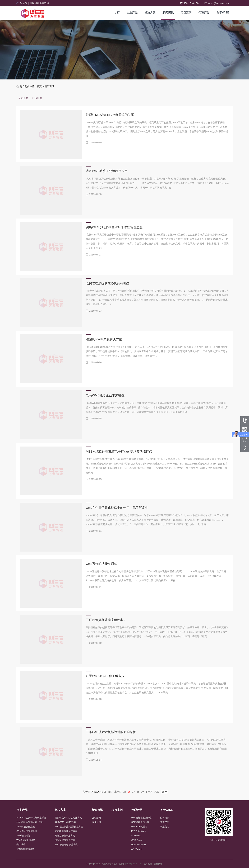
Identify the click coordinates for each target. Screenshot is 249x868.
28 (138, 792)
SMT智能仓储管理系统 (66, 845)
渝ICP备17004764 (134, 864)
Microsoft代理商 (139, 827)
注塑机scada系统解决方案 (104, 339)
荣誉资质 (165, 822)
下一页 (149, 792)
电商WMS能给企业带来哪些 (105, 395)
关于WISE (223, 13)
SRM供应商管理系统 (27, 831)
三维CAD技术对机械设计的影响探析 (111, 732)
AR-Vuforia (137, 849)
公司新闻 (23, 98)
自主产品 (132, 13)
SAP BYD (136, 836)
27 (133, 792)
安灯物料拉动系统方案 (66, 831)
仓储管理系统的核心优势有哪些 (108, 283)
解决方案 (150, 13)
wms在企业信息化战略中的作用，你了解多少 (117, 508)
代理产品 (204, 13)
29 (142, 792)
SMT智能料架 (23, 836)
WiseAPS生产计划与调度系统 (31, 818)
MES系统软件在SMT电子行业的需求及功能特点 (119, 452)
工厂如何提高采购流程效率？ (106, 620)
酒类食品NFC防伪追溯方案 (68, 818)
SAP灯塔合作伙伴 (140, 822)
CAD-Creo (136, 840)
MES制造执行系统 (26, 827)
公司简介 (165, 818)
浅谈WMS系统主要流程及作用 (107, 171)
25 (125, 792)
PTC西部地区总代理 (141, 818)
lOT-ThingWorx (139, 831)
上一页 (118, 792)
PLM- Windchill (139, 845)
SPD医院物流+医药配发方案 (69, 827)
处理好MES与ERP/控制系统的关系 (110, 115)
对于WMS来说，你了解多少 (105, 676)
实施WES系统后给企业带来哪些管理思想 (114, 227)
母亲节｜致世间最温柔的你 (34, 3)
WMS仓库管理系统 (26, 840)
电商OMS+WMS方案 (65, 822)
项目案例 (186, 13)
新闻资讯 (168, 13)
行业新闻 (37, 98)
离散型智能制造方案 (65, 836)
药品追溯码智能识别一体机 (30, 822)
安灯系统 (21, 845)
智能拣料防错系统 (25, 849)
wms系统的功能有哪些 (101, 564)
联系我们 (165, 827)
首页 (117, 13)
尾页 (157, 792)
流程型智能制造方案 (65, 840)
